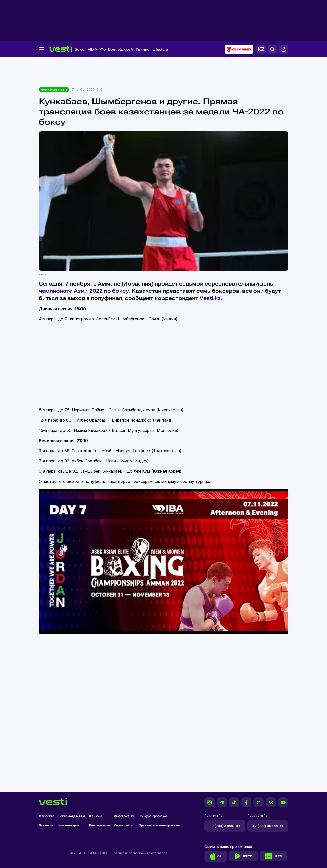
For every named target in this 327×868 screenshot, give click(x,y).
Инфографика (124, 816)
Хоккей (125, 49)
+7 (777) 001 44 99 (268, 826)
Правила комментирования (160, 825)
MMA (92, 49)
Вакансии (46, 825)
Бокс (79, 49)
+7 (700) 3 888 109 (225, 826)
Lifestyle (160, 49)
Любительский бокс (54, 90)
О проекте (46, 816)
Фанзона (96, 816)
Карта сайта (123, 825)
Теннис (143, 49)
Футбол (108, 49)
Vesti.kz (210, 298)
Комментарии (69, 825)
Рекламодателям (72, 816)
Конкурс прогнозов (153, 816)
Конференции (100, 825)
